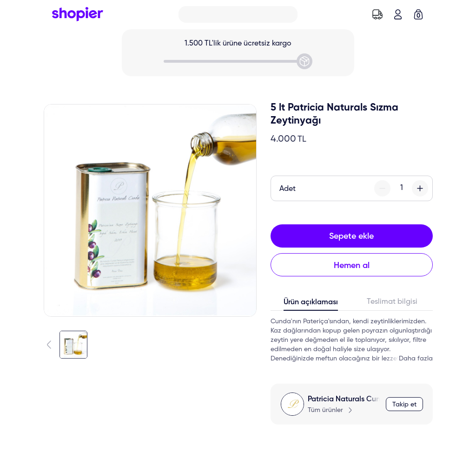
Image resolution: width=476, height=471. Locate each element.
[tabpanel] (352, 340)
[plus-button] (420, 188)
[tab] (311, 304)
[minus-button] (382, 188)
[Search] (238, 14)
